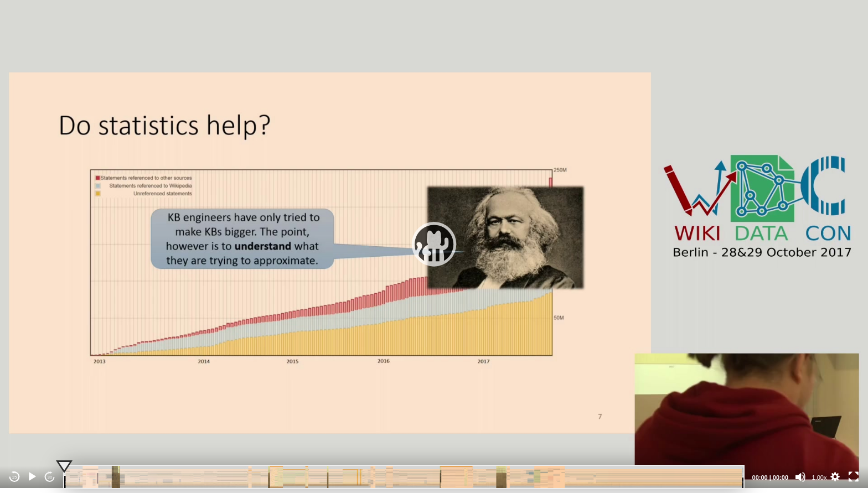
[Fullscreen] (854, 477)
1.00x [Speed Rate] (820, 478)
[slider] (404, 477)
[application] (434, 244)
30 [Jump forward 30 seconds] (50, 477)
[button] (434, 244)
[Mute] (800, 477)
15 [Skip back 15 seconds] (15, 477)
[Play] (32, 477)
